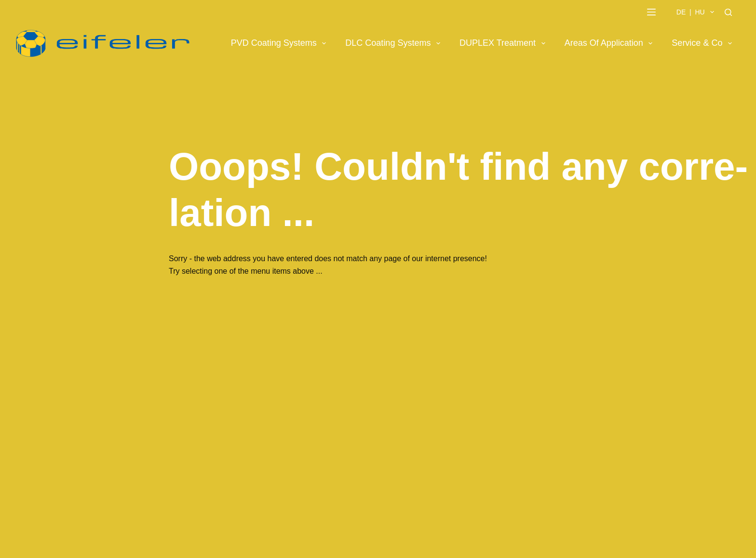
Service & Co (704, 43)
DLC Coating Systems (395, 43)
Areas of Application (611, 43)
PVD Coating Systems (281, 43)
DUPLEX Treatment (504, 43)
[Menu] (651, 12)
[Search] (728, 12)
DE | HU (697, 12)
